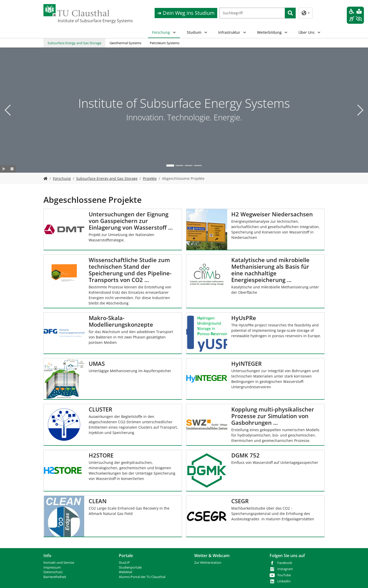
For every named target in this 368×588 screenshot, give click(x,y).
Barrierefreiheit (55, 577)
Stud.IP (124, 563)
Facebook (285, 563)
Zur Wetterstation (208, 563)
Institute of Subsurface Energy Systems (83, 21)
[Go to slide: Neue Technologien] (179, 166)
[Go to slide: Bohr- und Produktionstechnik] (198, 166)
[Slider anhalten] (12, 169)
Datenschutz (53, 572)
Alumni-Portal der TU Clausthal (142, 577)
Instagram (285, 569)
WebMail (125, 572)
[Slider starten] (4, 169)
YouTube (284, 575)
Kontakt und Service (59, 563)
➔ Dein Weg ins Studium (186, 13)
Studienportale (130, 567)
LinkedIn (284, 581)
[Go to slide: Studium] (189, 166)
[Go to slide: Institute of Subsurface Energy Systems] (170, 166)
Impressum (52, 567)
